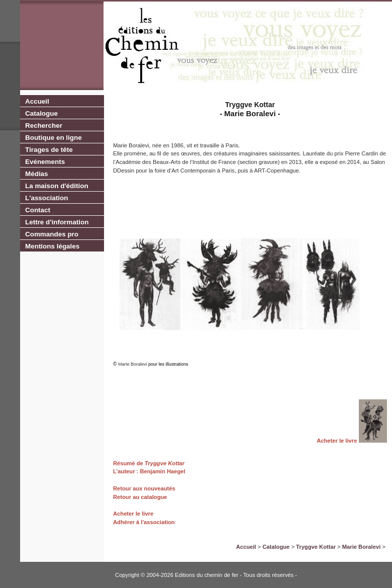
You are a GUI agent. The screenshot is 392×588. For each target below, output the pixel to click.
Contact (38, 210)
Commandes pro (52, 234)
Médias (37, 174)
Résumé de (128, 463)
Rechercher (44, 125)
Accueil (37, 101)
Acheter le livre (337, 441)
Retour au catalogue (140, 497)
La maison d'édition (57, 186)
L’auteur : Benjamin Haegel (149, 471)
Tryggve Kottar (164, 463)
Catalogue (41, 113)
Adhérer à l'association (144, 522)
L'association (46, 198)
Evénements (45, 162)
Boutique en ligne (54, 138)
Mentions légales (52, 246)
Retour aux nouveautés (144, 488)
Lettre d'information (57, 222)
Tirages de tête (49, 150)
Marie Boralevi (361, 547)
